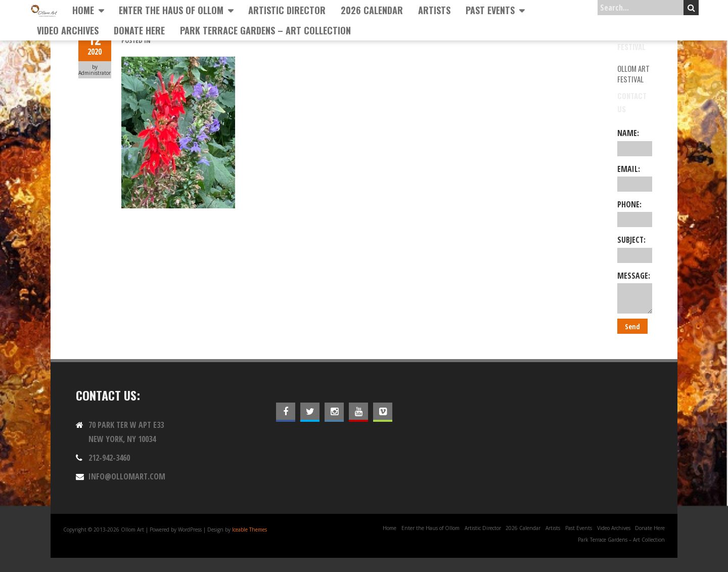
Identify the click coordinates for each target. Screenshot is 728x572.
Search (691, 8)
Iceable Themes (249, 530)
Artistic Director (287, 10)
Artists (434, 10)
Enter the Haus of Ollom (171, 10)
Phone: (635, 213)
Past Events (490, 10)
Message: (635, 292)
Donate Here (139, 30)
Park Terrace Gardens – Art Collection (265, 30)
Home (83, 10)
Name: (635, 142)
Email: (635, 178)
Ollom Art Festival (633, 74)
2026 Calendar (372, 10)
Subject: (635, 248)
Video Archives (68, 30)
